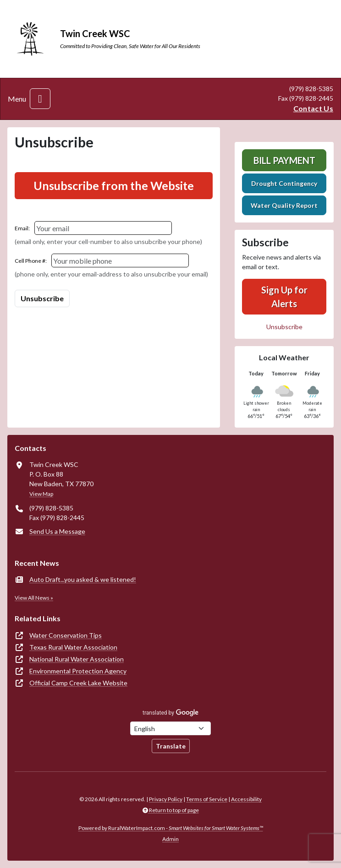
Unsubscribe (284, 327)
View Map (41, 494)
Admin (170, 839)
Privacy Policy (166, 799)
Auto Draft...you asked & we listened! (83, 579)
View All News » (34, 598)
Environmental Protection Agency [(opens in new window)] (78, 671)
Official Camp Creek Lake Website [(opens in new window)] (78, 683)
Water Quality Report (284, 205)
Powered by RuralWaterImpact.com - (171, 828)
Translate (171, 746)
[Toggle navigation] (40, 99)
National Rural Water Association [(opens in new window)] (77, 659)
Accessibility (246, 799)
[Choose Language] (170, 728)
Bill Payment (284, 160)
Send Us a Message (57, 531)
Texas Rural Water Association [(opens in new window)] (73, 647)
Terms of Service (207, 799)
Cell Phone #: (31, 261)
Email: (22, 228)
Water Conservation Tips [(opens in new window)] (66, 635)
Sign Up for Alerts (284, 297)
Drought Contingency (284, 183)
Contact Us (313, 108)
